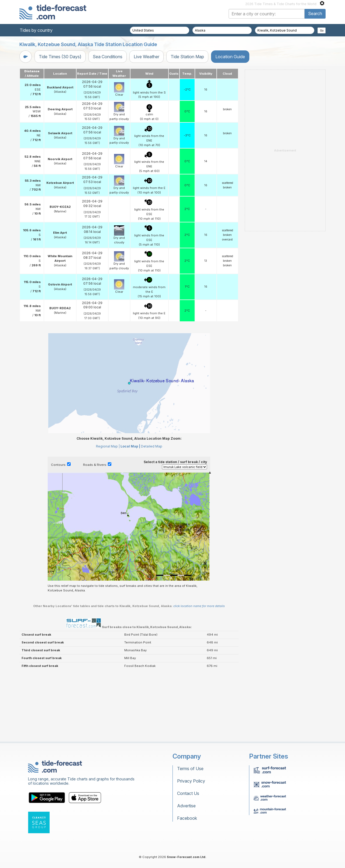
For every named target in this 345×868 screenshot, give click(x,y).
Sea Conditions (108, 57)
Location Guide (230, 57)
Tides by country (36, 30)
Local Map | (130, 446)
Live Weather (146, 57)
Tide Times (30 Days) (60, 57)
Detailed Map (152, 446)
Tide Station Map (187, 57)
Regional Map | (108, 446)
